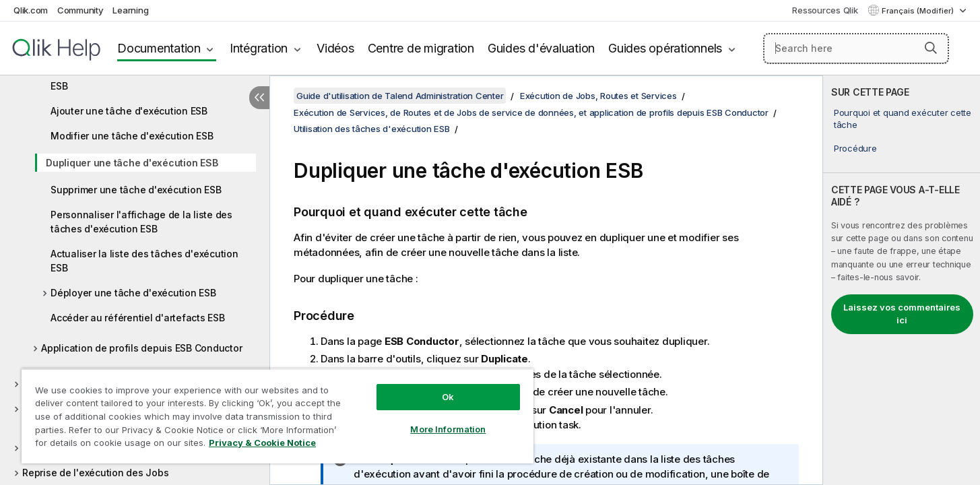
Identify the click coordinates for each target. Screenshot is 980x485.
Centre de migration (421, 48)
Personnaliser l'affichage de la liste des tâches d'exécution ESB (141, 222)
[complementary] (902, 280)
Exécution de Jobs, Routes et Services (598, 96)
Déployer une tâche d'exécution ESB (133, 293)
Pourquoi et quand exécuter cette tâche (903, 119)
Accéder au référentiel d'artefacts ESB (138, 318)
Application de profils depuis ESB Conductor (141, 348)
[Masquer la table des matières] (259, 98)
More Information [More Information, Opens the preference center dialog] (448, 429)
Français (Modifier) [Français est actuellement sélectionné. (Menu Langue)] (919, 11)
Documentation (159, 48)
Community (80, 10)
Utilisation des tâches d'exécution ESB (372, 129)
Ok (448, 397)
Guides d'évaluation (541, 48)
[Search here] (856, 48)
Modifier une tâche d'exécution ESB (132, 136)
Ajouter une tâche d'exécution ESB (129, 111)
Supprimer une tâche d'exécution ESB (136, 190)
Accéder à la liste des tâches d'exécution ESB (144, 79)
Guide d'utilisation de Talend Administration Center (400, 96)
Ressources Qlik (825, 10)
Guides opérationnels (665, 48)
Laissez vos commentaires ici (902, 314)
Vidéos (335, 48)
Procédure (855, 148)
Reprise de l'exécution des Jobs (95, 473)
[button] (931, 48)
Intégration (259, 48)
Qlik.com (31, 10)
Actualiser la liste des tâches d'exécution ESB (144, 261)
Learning (130, 10)
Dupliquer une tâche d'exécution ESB (132, 163)
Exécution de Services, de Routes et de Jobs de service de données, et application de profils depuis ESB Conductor (531, 112)
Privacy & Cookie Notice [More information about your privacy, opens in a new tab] (262, 443)
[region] (277, 416)
